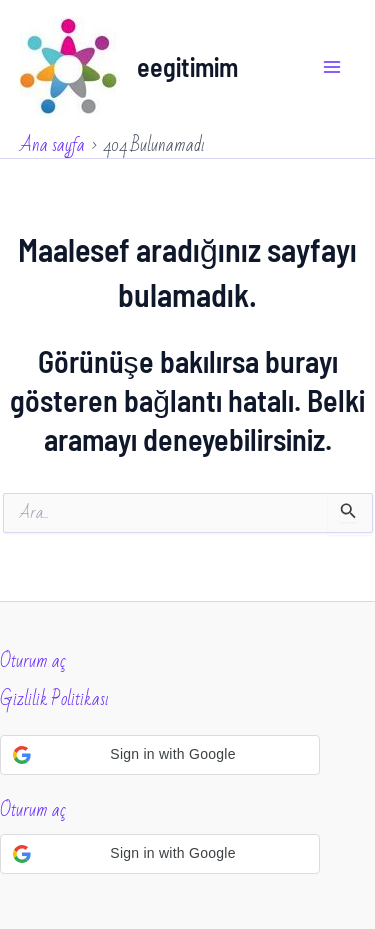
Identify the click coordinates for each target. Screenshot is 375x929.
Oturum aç (33, 661)
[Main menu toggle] (333, 67)
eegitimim (187, 66)
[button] (160, 755)
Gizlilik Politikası (54, 699)
